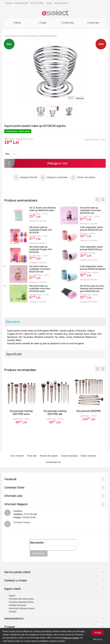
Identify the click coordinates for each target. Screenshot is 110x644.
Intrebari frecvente (17, 605)
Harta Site (32, 456)
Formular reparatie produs (21, 602)
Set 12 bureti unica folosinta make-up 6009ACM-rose (90, 268)
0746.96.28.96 (21, 3)
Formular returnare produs (21, 599)
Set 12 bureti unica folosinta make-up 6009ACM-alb (90, 287)
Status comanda (88, 456)
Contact (12, 612)
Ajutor (49, 3)
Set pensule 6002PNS (36, 247)
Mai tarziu (98, 639)
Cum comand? (17, 456)
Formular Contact (22, 522)
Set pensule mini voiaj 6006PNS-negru (36, 268)
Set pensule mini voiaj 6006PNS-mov (36, 287)
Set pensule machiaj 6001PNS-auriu (35, 209)
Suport (12, 596)
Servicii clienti (61, 3)
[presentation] (53, 552)
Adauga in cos (36, 163)
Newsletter (37, 543)
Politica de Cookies (71, 638)
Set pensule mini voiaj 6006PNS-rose (87, 209)
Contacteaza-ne (53, 462)
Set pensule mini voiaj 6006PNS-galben (87, 229)
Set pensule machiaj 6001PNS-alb (35, 229)
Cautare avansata (69, 456)
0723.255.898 (37, 3)
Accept (98, 633)
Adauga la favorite (34, 221)
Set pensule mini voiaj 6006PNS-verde (87, 248)
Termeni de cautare (49, 456)
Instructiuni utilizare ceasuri (22, 608)
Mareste (80, 98)
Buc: (8, 154)
